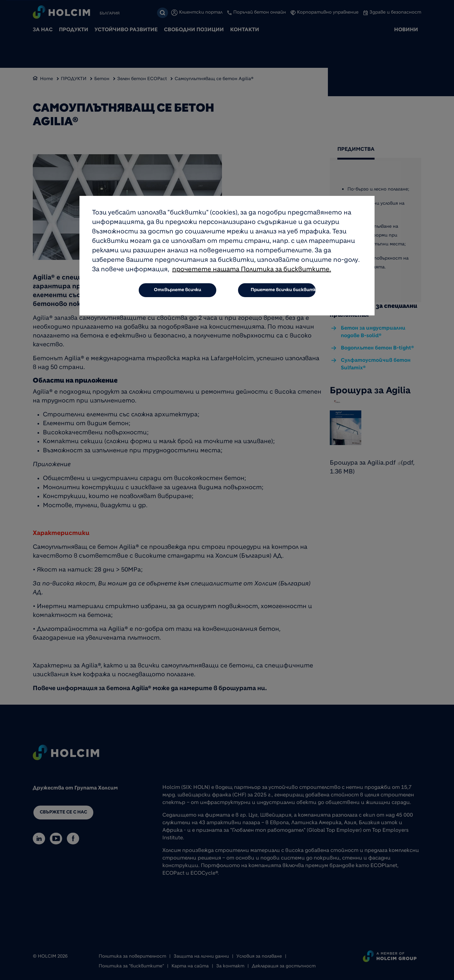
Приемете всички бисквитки (283, 290)
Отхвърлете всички (178, 290)
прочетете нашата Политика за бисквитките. (252, 270)
